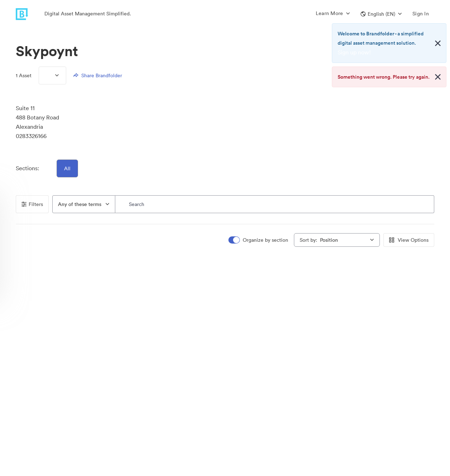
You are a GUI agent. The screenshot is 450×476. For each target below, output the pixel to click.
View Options (409, 240)
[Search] (275, 204)
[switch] (259, 240)
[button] (381, 14)
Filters (32, 204)
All (67, 168)
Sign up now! (354, 52)
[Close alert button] (438, 43)
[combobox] (84, 204)
